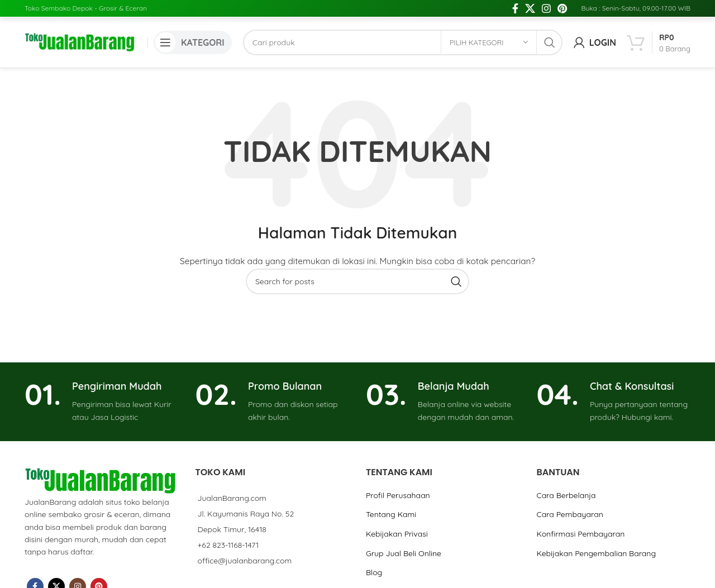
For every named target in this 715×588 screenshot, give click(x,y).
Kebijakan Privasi (397, 534)
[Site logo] (80, 42)
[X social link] (530, 8)
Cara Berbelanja (566, 495)
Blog (374, 572)
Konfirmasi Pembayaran (580, 534)
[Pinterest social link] (562, 8)
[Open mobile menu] (193, 42)
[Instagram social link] (546, 8)
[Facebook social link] (515, 8)
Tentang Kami (391, 514)
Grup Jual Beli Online (404, 553)
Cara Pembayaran (569, 514)
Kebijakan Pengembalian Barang (596, 553)
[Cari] (403, 42)
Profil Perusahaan (398, 495)
